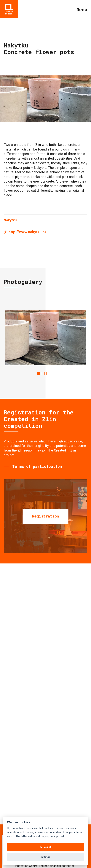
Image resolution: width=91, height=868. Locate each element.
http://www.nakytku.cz (28, 232)
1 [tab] (39, 373)
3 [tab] (48, 373)
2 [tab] (43, 373)
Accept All (45, 847)
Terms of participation (37, 466)
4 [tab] (52, 373)
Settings (45, 857)
